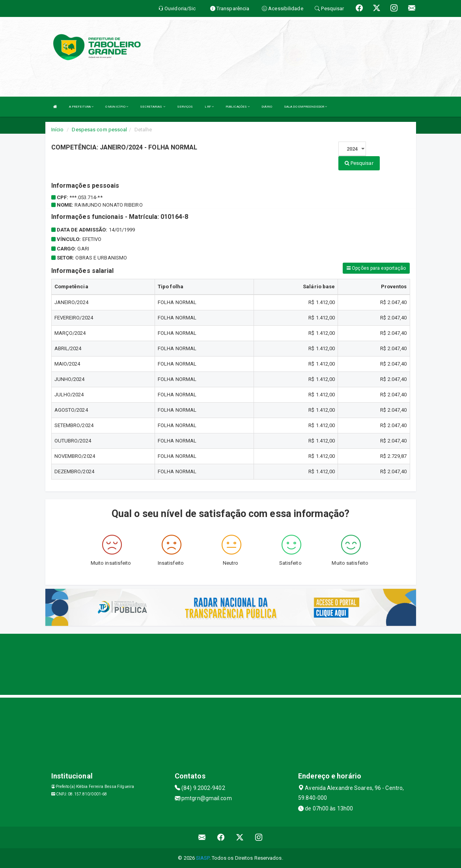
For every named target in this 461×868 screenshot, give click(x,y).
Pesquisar (359, 163)
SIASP (203, 858)
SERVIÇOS (185, 107)
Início (58, 130)
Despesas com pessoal (99, 130)
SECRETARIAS (152, 107)
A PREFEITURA (81, 107)
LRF (209, 107)
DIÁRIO (267, 107)
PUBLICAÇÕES (238, 107)
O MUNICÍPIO (117, 107)
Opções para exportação (376, 268)
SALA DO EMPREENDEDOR (305, 107)
